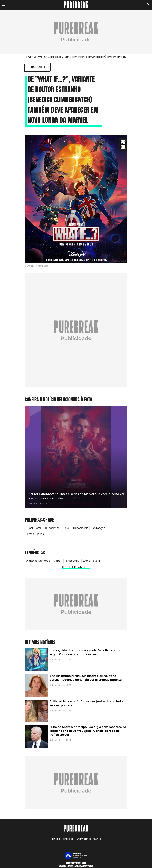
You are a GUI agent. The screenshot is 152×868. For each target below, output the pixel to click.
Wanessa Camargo (38, 561)
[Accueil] (76, 5)
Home (28, 57)
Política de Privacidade (63, 839)
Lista (66, 528)
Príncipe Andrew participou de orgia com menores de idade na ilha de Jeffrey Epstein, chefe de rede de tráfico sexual (88, 731)
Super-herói (34, 528)
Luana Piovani (91, 561)
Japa (57, 561)
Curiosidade (81, 528)
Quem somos (84, 839)
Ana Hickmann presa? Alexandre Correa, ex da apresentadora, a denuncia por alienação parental (86, 678)
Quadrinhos (52, 528)
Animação (99, 528)
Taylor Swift (72, 561)
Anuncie (97, 839)
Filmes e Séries (35, 534)
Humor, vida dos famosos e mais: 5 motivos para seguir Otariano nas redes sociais (85, 652)
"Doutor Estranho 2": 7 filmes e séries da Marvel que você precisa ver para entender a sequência (76, 496)
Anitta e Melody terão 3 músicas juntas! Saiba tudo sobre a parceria (86, 703)
